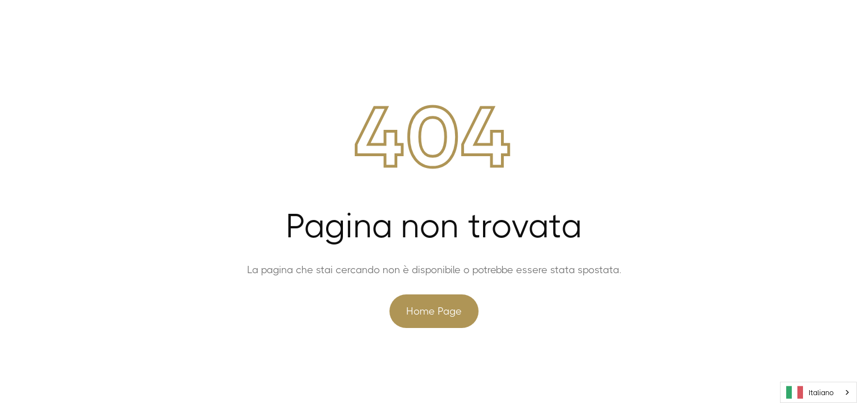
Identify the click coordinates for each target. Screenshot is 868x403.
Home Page (434, 311)
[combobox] (818, 392)
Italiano (810, 392)
